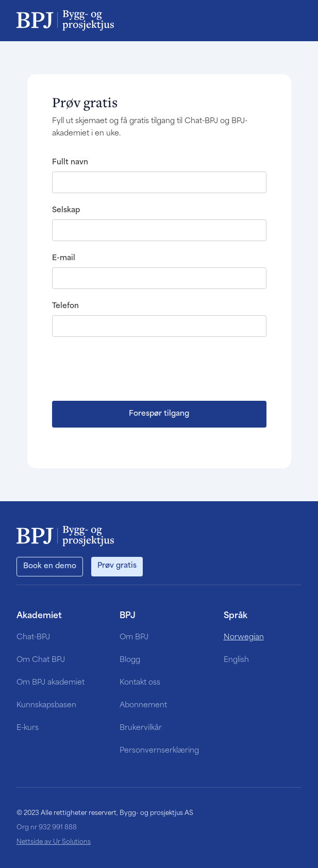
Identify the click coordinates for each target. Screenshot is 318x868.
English (236, 660)
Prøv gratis (117, 566)
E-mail (64, 258)
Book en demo (50, 566)
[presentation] (130, 368)
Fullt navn (70, 163)
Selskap (66, 210)
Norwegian (244, 637)
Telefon (65, 306)
